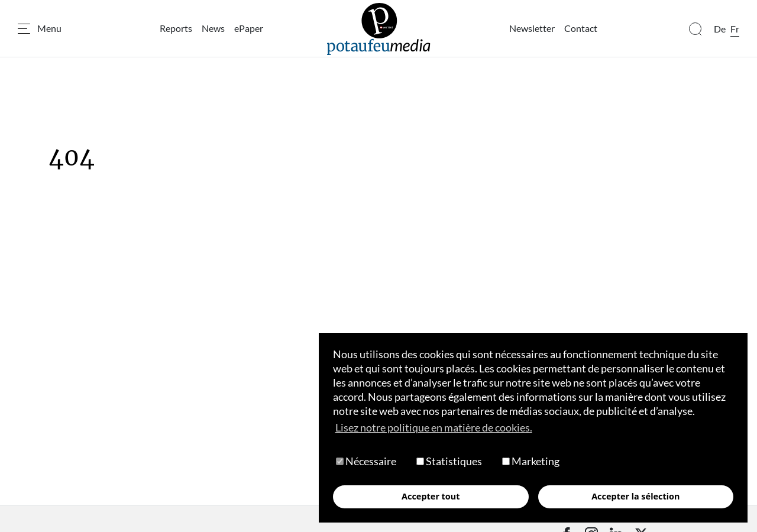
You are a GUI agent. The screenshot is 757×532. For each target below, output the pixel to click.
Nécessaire (366, 461)
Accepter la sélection (635, 496)
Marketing (531, 461)
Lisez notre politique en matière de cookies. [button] (434, 427)
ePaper (249, 28)
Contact (581, 28)
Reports (176, 28)
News (213, 28)
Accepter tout (431, 496)
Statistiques (449, 461)
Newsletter (532, 28)
